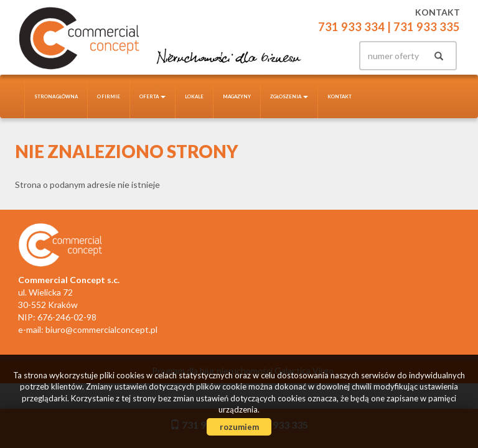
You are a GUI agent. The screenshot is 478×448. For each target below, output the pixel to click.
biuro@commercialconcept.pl (101, 329)
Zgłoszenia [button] (289, 96)
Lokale (194, 96)
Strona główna (56, 96)
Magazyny (237, 96)
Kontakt (340, 96)
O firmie (109, 96)
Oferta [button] (152, 96)
